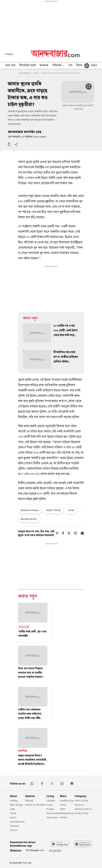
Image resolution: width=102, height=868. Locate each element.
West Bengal (16, 805)
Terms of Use (81, 801)
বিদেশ (79, 66)
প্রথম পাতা (10, 66)
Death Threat (53, 510)
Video (63, 809)
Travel (50, 805)
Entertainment (17, 822)
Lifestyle (51, 801)
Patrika (63, 817)
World (13, 813)
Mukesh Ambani (29, 510)
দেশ (70, 66)
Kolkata (14, 801)
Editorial (29, 801)
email (71, 510)
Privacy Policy (81, 813)
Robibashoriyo (67, 813)
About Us (79, 805)
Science (14, 830)
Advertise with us (83, 809)
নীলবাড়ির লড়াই (28, 66)
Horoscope (52, 817)
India (36, 73)
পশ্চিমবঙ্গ (58, 66)
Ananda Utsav (67, 801)
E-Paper (9, 54)
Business (14, 826)
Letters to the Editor (36, 805)
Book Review (53, 813)
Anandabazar (25, 73)
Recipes (50, 809)
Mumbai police (29, 519)
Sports (13, 817)
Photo (63, 805)
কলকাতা (44, 66)
